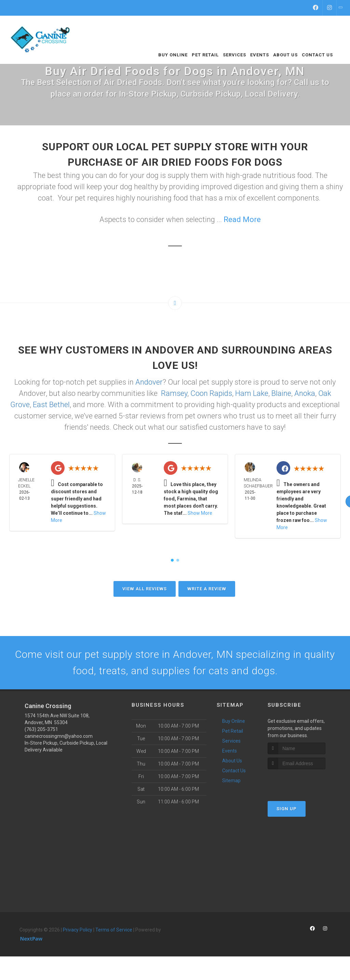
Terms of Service (114, 930)
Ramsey (174, 393)
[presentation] (304, 782)
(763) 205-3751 (41, 729)
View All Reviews (145, 589)
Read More (242, 219)
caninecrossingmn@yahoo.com (59, 736)
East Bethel (51, 405)
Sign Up (287, 809)
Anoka (305, 393)
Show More (200, 513)
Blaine (281, 393)
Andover (149, 382)
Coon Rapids (211, 393)
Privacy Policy (78, 930)
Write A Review (207, 589)
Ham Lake (252, 393)
